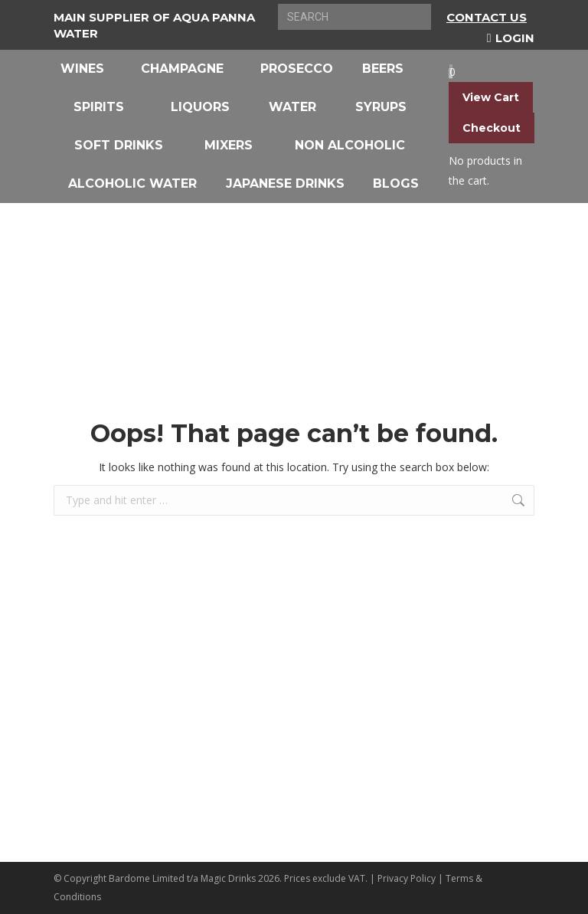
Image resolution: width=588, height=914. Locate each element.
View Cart (491, 97)
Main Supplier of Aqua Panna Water (154, 25)
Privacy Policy (407, 878)
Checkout (492, 128)
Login (511, 38)
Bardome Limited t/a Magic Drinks (182, 878)
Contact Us (487, 17)
